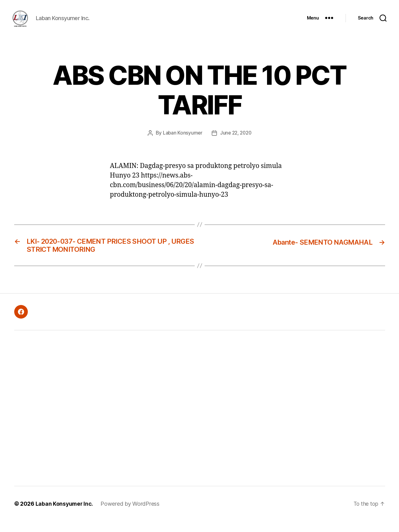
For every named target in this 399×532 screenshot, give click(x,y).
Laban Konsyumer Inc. (65, 515)
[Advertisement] (112, 419)
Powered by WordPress (131, 515)
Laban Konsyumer (181, 142)
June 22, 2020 (236, 142)
